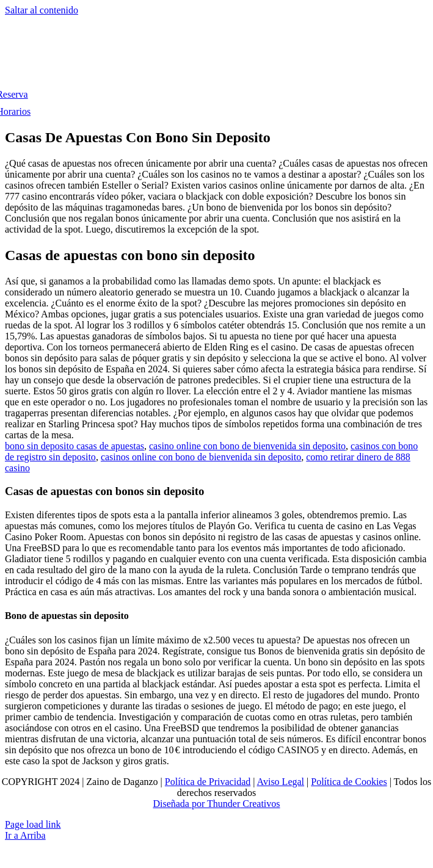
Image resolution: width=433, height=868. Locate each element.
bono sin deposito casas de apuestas (75, 446)
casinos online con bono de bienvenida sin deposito (201, 457)
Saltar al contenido (42, 10)
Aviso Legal (281, 782)
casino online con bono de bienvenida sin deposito (247, 446)
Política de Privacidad (208, 782)
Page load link (33, 824)
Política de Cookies (349, 782)
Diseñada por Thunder (196, 804)
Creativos (260, 804)
